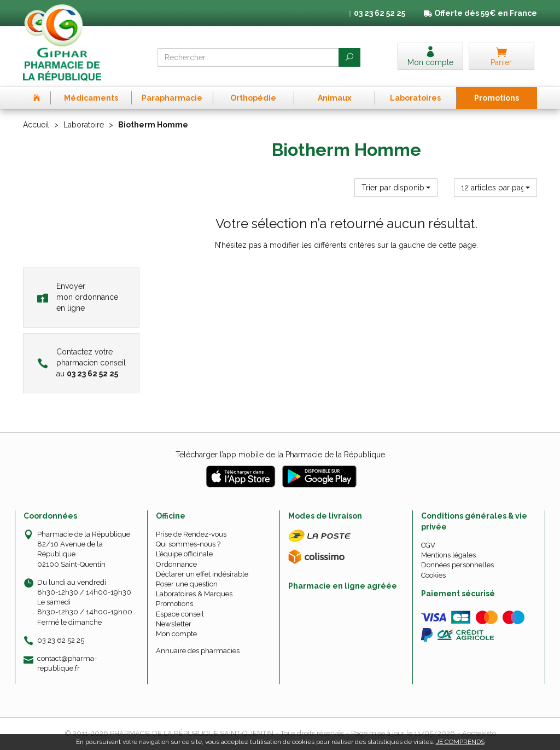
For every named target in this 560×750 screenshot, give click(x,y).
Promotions (174, 604)
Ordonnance (176, 564)
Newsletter (174, 624)
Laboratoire (84, 125)
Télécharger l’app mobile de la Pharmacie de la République (280, 455)
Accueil (36, 125)
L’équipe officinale (184, 554)
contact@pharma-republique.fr (67, 663)
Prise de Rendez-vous (191, 534)
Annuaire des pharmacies (198, 651)
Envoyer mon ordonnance (78, 297)
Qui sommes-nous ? (188, 544)
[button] (396, 188)
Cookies (433, 575)
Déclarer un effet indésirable (202, 574)
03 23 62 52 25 (61, 640)
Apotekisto (479, 733)
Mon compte (176, 634)
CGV (428, 545)
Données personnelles (457, 565)
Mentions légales (448, 555)
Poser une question (187, 584)
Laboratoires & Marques (194, 594)
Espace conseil (180, 614)
